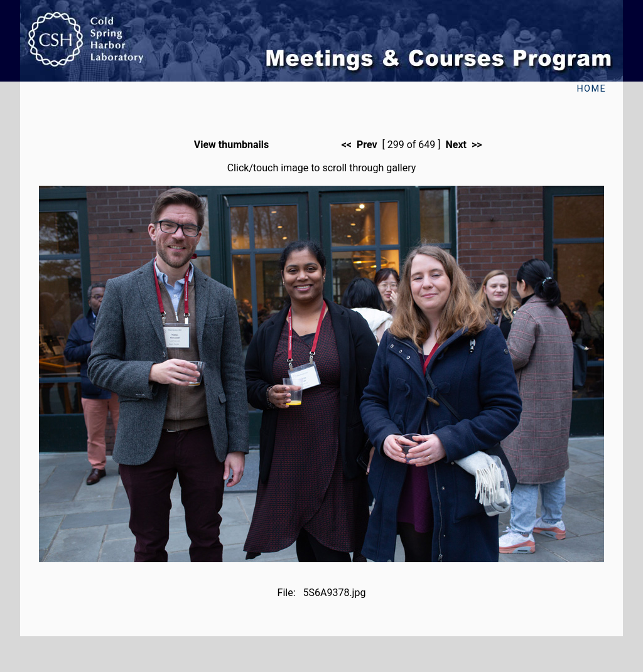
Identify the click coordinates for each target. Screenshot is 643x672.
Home (591, 89)
